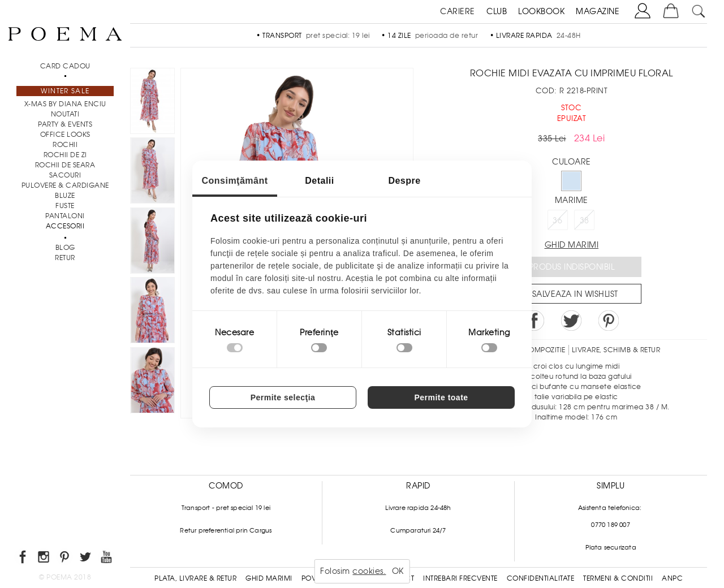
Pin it (609, 321)
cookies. (369, 571)
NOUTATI (65, 114)
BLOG (65, 248)
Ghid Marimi (269, 578)
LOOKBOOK (541, 11)
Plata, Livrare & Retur (195, 578)
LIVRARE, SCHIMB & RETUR (616, 350)
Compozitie (544, 350)
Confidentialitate (541, 578)
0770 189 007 (610, 525)
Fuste (65, 206)
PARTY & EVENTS (65, 124)
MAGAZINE (598, 11)
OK (398, 571)
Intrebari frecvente (460, 578)
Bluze (65, 196)
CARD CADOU (65, 66)
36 (557, 220)
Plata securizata (611, 547)
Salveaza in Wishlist (575, 294)
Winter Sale (65, 91)
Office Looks (65, 135)
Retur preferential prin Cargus (226, 530)
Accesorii (65, 226)
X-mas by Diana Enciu (65, 104)
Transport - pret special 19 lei (226, 508)
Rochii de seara (65, 165)
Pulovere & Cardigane (65, 185)
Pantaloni (65, 216)
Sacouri (65, 175)
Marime (572, 200)
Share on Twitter (571, 321)
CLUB (497, 11)
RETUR (65, 258)
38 (585, 220)
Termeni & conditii (618, 578)
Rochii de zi (65, 155)
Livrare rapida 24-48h (418, 508)
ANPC (672, 578)
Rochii (65, 145)
